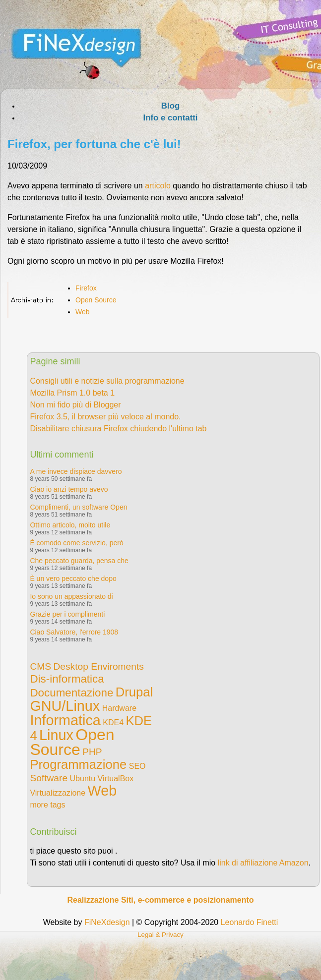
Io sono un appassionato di (71, 596)
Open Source (96, 300)
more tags (47, 805)
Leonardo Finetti (250, 922)
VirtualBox (116, 778)
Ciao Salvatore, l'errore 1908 (74, 632)
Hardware (119, 708)
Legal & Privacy (160, 935)
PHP (92, 752)
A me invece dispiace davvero (76, 471)
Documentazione (71, 693)
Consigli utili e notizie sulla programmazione (107, 381)
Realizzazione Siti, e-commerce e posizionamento (160, 900)
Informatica (65, 720)
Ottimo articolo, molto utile (70, 525)
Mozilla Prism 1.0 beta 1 (72, 393)
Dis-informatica (67, 679)
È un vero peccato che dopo (73, 578)
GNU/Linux (65, 706)
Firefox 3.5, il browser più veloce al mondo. (105, 417)
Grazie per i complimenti (67, 614)
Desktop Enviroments (98, 666)
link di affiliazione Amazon (263, 863)
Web (83, 312)
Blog (170, 106)
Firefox (86, 288)
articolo (158, 186)
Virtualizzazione (58, 793)
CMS (40, 666)
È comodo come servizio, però (76, 543)
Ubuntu (83, 778)
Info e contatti (170, 118)
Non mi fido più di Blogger (75, 405)
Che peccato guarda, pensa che (79, 561)
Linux (56, 735)
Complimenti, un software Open (78, 507)
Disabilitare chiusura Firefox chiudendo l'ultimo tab (118, 429)
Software (49, 778)
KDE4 (113, 722)
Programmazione (78, 764)
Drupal (134, 692)
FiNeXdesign (107, 922)
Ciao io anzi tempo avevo (69, 489)
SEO (137, 766)
